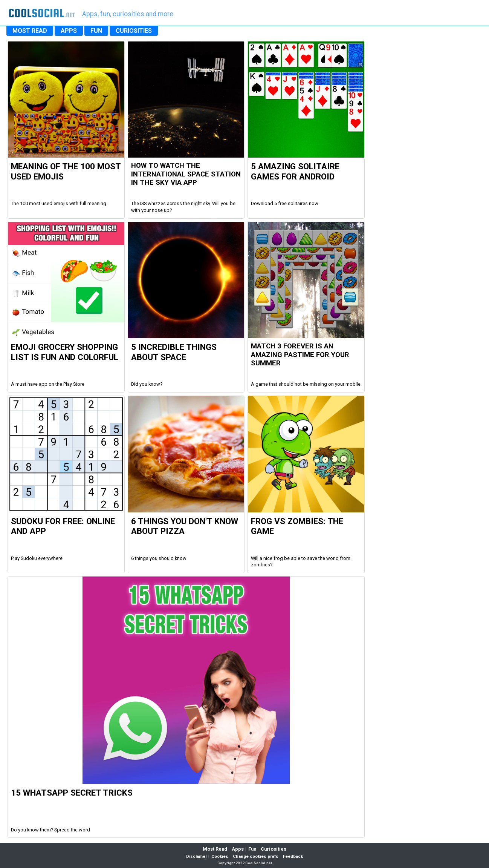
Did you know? (147, 384)
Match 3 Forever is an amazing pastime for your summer (300, 355)
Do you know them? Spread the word (50, 830)
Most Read (215, 849)
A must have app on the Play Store (48, 384)
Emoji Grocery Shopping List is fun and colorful (65, 352)
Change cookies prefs (256, 856)
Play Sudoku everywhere (37, 558)
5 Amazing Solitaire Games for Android (295, 171)
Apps (238, 849)
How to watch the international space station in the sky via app (186, 174)
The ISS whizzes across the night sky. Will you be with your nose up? (183, 207)
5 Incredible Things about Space (174, 352)
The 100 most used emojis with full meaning (59, 203)
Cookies (220, 856)
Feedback (293, 856)
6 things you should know (159, 558)
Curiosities (274, 849)
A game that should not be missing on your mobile (306, 384)
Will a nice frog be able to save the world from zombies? (301, 562)
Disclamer (196, 856)
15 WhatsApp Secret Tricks (72, 793)
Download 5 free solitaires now (285, 203)
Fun (252, 849)
